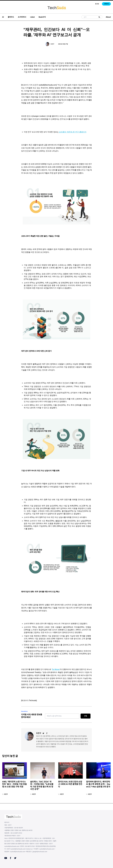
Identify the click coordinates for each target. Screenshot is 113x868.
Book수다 (42, 17)
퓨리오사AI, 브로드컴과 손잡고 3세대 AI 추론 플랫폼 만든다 (70, 784)
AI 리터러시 (22, 17)
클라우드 (11, 17)
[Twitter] (43, 733)
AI (3, 17)
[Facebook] (47, 733)
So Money (56, 669)
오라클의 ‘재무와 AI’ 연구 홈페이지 (73, 132)
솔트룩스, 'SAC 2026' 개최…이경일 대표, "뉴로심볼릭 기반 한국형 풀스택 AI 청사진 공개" (42, 785)
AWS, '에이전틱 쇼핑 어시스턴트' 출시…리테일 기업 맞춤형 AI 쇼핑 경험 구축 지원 (15, 784)
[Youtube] (6, 858)
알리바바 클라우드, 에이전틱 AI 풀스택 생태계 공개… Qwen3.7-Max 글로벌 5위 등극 (98, 784)
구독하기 (106, 4)
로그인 (97, 4)
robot (32, 17)
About (108, 17)
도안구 (52, 44)
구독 (86, 716)
